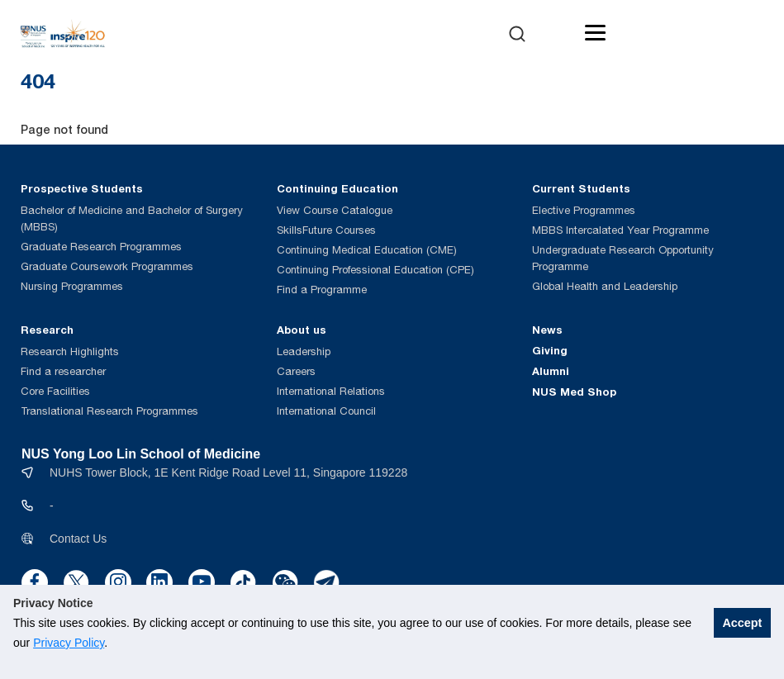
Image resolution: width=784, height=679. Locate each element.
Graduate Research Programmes (101, 247)
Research (47, 330)
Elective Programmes (584, 210)
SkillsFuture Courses (326, 230)
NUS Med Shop (574, 392)
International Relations (331, 391)
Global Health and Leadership (605, 286)
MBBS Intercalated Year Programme (620, 230)
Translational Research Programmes (109, 411)
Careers (296, 371)
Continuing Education (337, 188)
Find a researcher (63, 371)
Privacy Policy (69, 643)
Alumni (551, 371)
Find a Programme (322, 290)
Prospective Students (82, 188)
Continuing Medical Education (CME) (367, 250)
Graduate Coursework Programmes (107, 266)
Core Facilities (55, 391)
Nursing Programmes (72, 286)
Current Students (581, 188)
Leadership (304, 351)
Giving (550, 350)
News (547, 330)
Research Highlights (70, 351)
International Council (326, 411)
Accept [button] (742, 623)
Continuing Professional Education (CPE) (375, 270)
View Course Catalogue (335, 210)
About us (302, 330)
